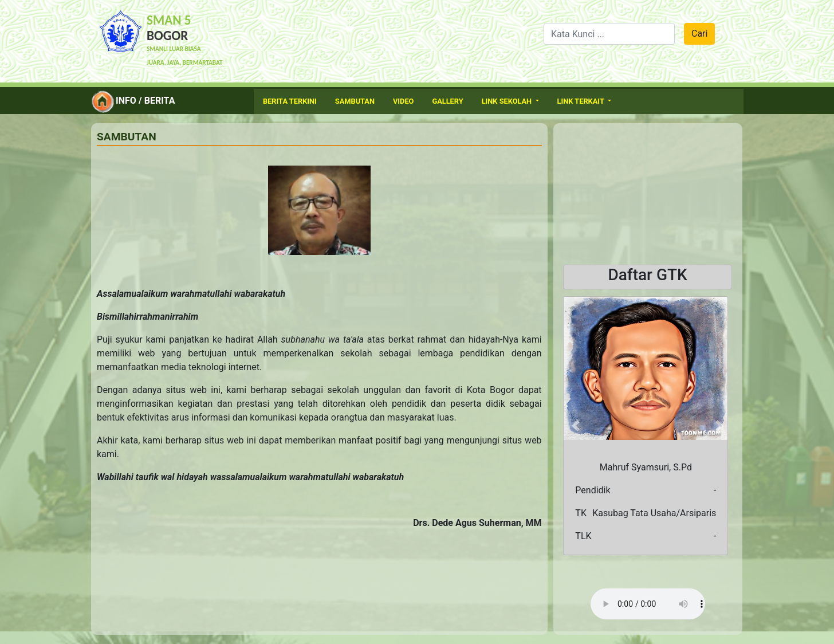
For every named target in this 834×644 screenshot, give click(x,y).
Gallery (447, 101)
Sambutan (355, 101)
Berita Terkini (290, 101)
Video (403, 101)
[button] (576, 426)
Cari (699, 34)
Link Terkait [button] (582, 101)
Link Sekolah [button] (508, 101)
